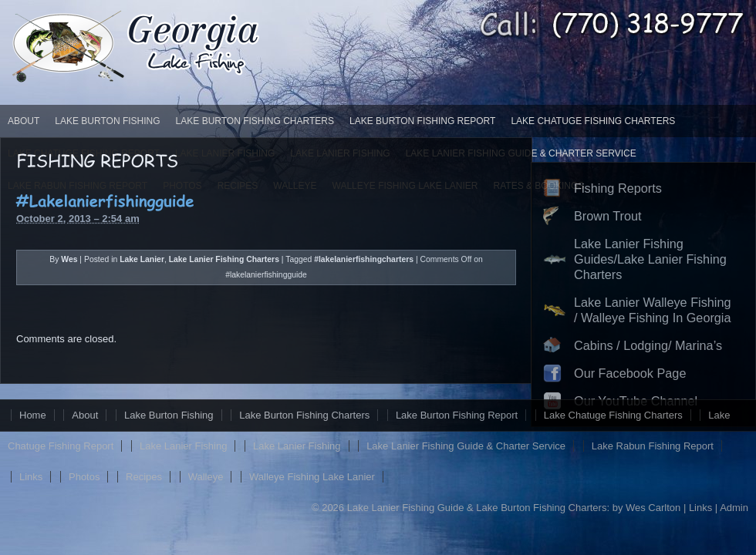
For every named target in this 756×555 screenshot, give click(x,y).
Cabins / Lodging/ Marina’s (648, 345)
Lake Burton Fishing (107, 121)
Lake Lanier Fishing (183, 446)
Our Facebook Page (630, 373)
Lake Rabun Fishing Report (653, 446)
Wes (69, 259)
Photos (84, 477)
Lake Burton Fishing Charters (255, 121)
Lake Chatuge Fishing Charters (593, 121)
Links (31, 477)
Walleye (206, 477)
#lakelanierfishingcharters (364, 259)
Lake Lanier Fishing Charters (224, 259)
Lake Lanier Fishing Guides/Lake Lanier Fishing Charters (650, 259)
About (24, 121)
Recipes (144, 477)
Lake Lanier (142, 259)
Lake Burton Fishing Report (422, 121)
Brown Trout (608, 216)
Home (33, 415)
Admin (734, 508)
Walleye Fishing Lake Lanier (312, 477)
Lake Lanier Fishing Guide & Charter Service (466, 446)
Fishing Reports (618, 188)
